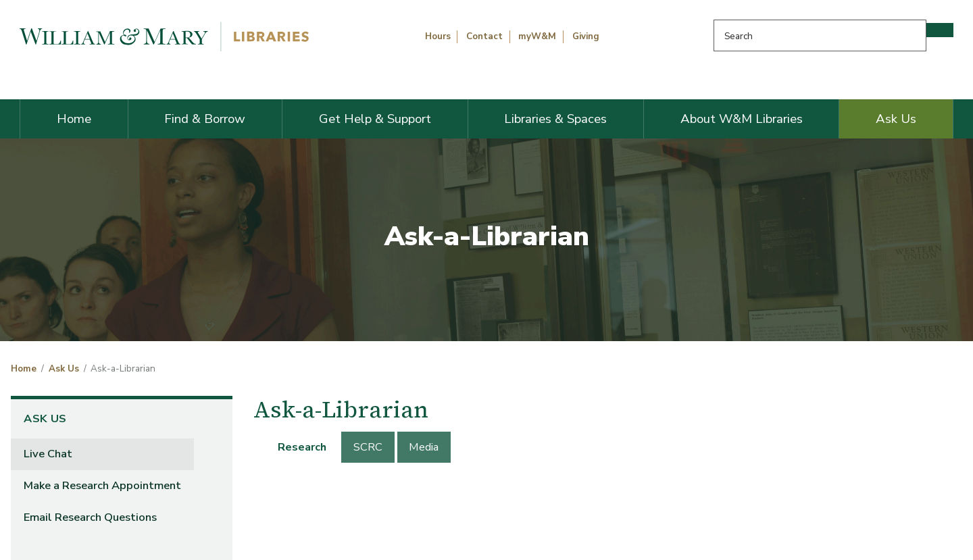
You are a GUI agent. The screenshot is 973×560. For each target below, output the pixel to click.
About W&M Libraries (742, 119)
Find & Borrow (205, 119)
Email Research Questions (90, 517)
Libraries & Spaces (555, 119)
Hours (438, 36)
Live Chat (48, 454)
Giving (586, 36)
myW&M (537, 36)
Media (424, 447)
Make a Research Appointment (102, 485)
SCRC (368, 447)
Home (74, 119)
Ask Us (896, 119)
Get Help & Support (375, 119)
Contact (484, 36)
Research (302, 447)
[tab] (303, 447)
